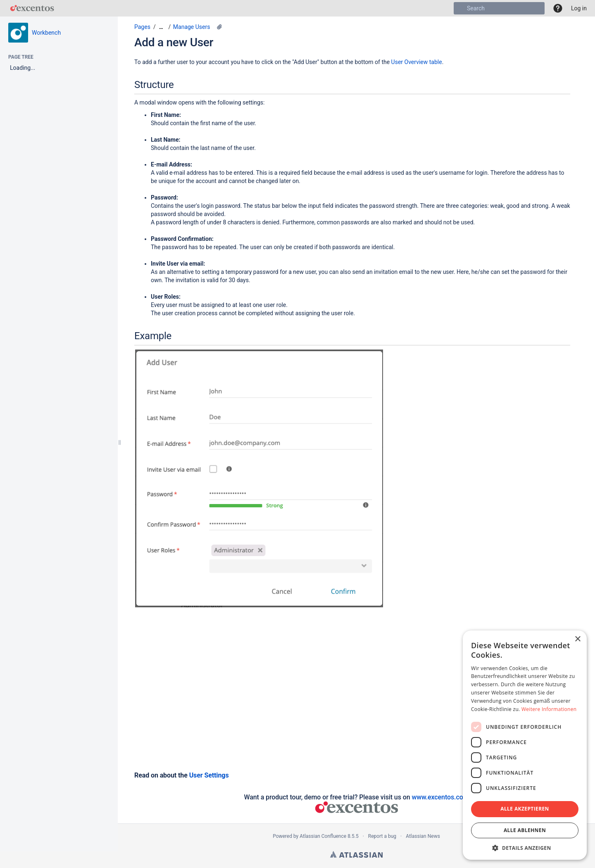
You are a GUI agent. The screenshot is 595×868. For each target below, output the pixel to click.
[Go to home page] (32, 8)
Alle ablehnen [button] (525, 830)
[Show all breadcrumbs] (161, 27)
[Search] (460, 8)
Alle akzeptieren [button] (525, 809)
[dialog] (525, 745)
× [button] (577, 639)
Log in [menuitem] (579, 8)
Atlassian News (423, 836)
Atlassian (356, 854)
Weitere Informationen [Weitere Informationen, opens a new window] (549, 709)
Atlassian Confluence (323, 836)
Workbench (46, 33)
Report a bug (382, 836)
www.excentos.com (440, 797)
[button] (558, 8)
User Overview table (417, 62)
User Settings (209, 775)
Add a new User (174, 42)
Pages (142, 27)
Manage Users (192, 27)
